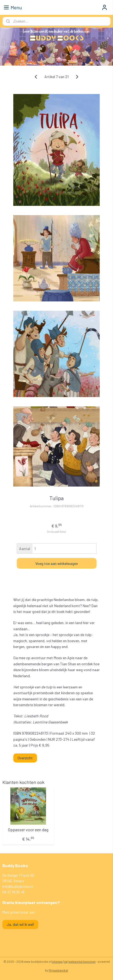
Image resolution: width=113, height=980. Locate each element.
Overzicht (25, 758)
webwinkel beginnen (82, 962)
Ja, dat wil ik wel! (20, 924)
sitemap (58, 962)
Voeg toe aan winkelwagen (57, 563)
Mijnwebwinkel (58, 970)
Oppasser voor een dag (28, 829)
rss (66, 962)
